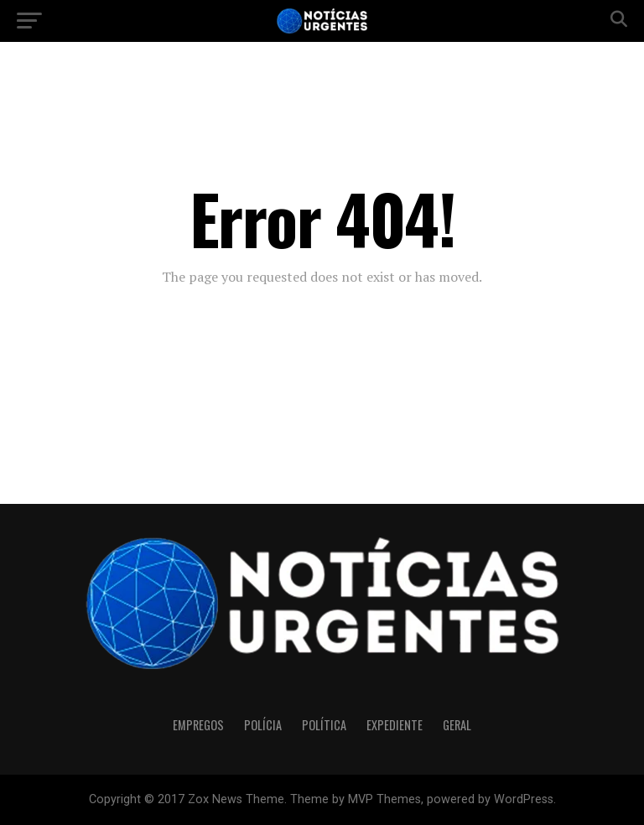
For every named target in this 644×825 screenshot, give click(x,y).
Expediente (395, 725)
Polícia (263, 725)
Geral (457, 725)
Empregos (198, 725)
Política (324, 725)
